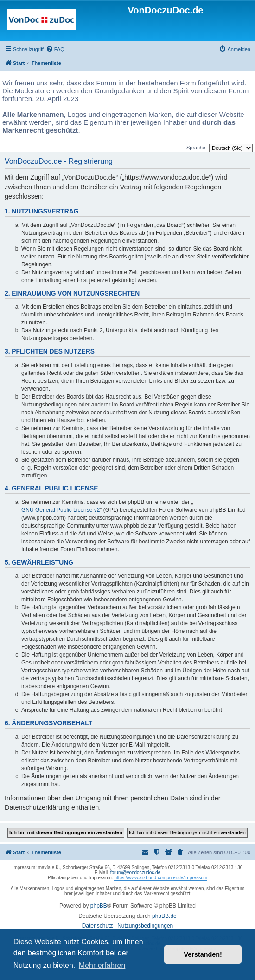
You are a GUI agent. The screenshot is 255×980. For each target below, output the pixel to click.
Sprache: (197, 148)
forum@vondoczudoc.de (136, 873)
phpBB (99, 906)
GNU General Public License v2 (61, 510)
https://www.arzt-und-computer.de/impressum (161, 878)
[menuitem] (55, 49)
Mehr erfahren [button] (102, 965)
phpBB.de (164, 916)
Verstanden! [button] (203, 954)
